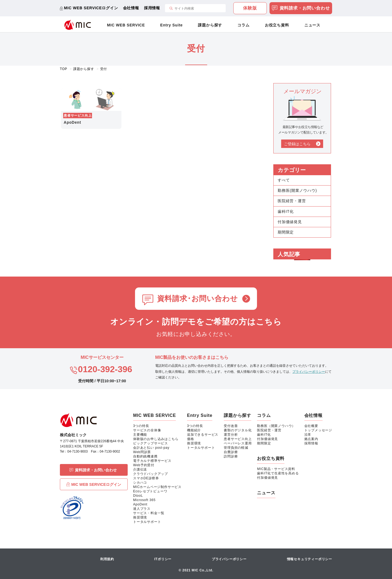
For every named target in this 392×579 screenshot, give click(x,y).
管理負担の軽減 (236, 448)
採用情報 (152, 8)
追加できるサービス (203, 435)
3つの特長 (141, 426)
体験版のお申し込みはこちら (156, 439)
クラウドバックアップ (151, 474)
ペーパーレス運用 (238, 443)
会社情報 (131, 8)
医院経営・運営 (292, 201)
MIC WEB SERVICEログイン (91, 8)
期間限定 (286, 232)
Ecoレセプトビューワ (150, 491)
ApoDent (140, 504)
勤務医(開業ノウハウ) (297, 190)
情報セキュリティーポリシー (310, 559)
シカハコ (140, 483)
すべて (284, 180)
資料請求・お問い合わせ (301, 9)
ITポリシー (163, 559)
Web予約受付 (144, 465)
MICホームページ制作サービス (157, 487)
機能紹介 (194, 430)
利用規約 (107, 559)
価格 (191, 439)
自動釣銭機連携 (145, 456)
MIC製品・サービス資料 (276, 469)
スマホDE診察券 (146, 478)
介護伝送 (140, 469)
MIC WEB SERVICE (126, 25)
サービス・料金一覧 (149, 513)
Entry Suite (172, 25)
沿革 (308, 435)
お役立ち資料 (277, 25)
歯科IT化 (286, 211)
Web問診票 (142, 452)
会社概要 (311, 426)
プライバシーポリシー (309, 372)
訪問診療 (231, 456)
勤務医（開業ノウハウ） (276, 426)
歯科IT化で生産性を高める (278, 473)
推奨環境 (140, 517)
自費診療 (231, 452)
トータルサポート (147, 522)
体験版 (250, 8)
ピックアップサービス (151, 443)
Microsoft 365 (144, 500)
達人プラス (142, 509)
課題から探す (210, 25)
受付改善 (231, 426)
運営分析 (231, 435)
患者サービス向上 (238, 439)
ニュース (312, 25)
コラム (243, 25)
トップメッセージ (318, 430)
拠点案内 (311, 439)
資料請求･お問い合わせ (197, 299)
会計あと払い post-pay (151, 448)
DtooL (138, 496)
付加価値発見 (290, 222)
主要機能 (140, 435)
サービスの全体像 (147, 430)
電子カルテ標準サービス (152, 461)
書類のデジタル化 (238, 430)
